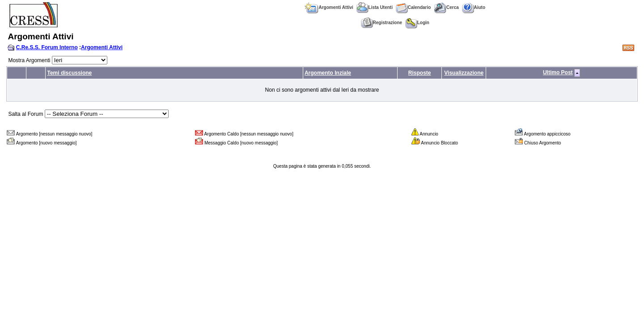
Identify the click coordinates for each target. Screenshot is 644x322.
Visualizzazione (464, 73)
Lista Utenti (375, 7)
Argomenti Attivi (329, 7)
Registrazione (382, 23)
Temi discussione (69, 73)
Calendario (413, 7)
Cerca (446, 7)
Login (417, 23)
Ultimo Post (558, 72)
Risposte (420, 73)
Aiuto (474, 7)
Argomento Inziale (328, 73)
